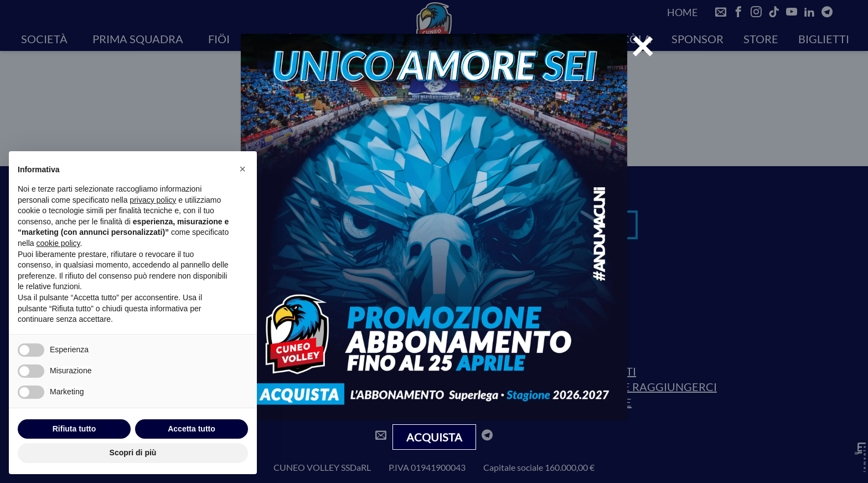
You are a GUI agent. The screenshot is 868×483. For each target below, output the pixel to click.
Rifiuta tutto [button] (74, 429)
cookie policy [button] (58, 243)
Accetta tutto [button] (192, 429)
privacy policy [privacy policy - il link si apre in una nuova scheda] (153, 200)
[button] (242, 169)
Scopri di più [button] (133, 453)
